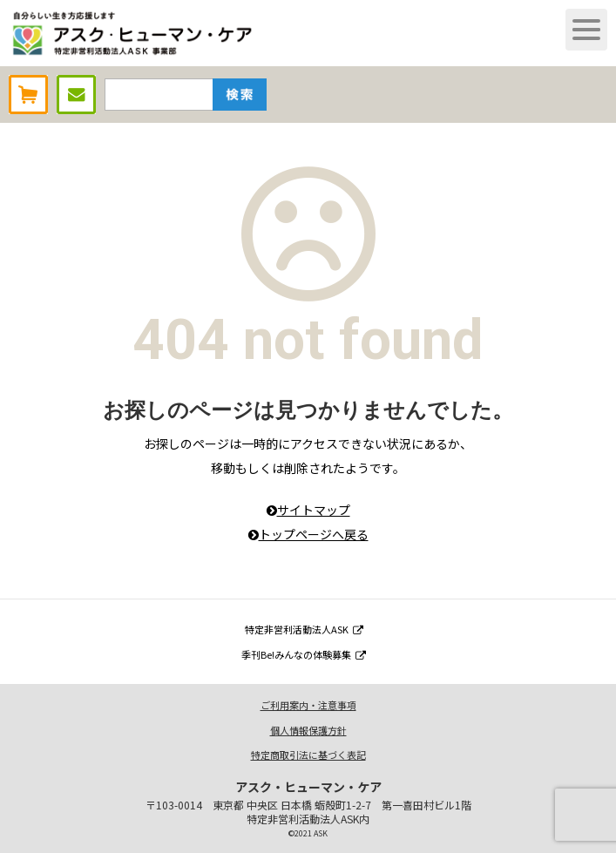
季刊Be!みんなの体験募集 (304, 654)
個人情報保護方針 (308, 730)
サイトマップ (308, 510)
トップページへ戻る (308, 534)
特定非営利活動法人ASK (304, 629)
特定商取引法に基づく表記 (308, 755)
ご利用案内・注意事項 (308, 705)
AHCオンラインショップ (28, 95)
